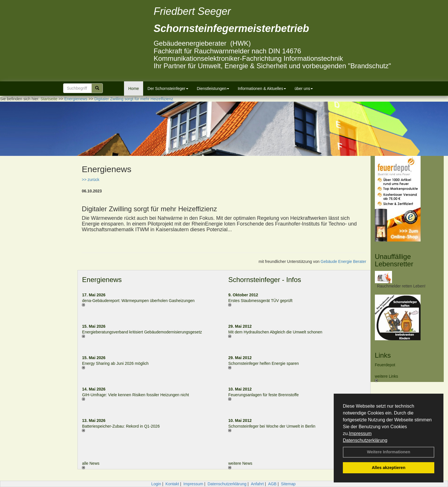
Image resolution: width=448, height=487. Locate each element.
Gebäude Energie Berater (343, 261)
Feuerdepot (385, 365)
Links (383, 355)
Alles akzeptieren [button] (389, 468)
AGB (272, 484)
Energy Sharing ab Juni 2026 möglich (115, 363)
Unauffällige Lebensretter (394, 260)
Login (156, 484)
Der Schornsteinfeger (168, 88)
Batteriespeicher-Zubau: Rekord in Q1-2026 (121, 426)
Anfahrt (257, 484)
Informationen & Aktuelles (262, 88)
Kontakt (172, 484)
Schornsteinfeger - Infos (265, 280)
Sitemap (288, 484)
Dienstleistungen (213, 88)
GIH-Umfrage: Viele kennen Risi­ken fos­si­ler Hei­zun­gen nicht (135, 395)
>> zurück (90, 180)
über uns (304, 88)
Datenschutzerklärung (365, 440)
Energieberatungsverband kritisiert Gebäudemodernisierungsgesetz (142, 332)
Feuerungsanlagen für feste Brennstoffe (263, 395)
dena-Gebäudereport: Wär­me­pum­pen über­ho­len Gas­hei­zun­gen (138, 301)
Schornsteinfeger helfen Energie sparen (264, 363)
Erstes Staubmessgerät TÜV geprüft (260, 301)
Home (134, 88)
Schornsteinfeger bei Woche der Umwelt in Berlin (272, 426)
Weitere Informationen (389, 452)
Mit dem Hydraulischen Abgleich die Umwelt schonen (275, 332)
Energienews (102, 280)
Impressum (360, 433)
